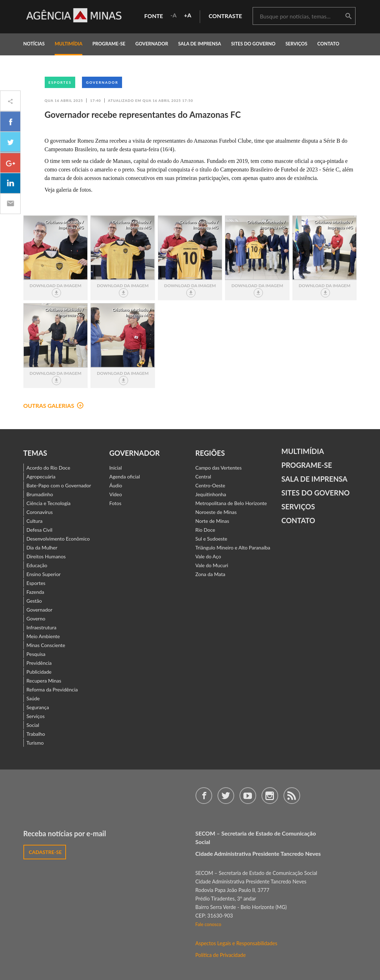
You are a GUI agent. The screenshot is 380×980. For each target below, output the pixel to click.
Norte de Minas (212, 521)
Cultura (35, 521)
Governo (36, 618)
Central (203, 477)
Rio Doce (205, 530)
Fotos (115, 503)
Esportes (60, 82)
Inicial (115, 468)
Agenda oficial (125, 477)
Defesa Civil (40, 530)
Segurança (38, 707)
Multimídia (303, 451)
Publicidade (39, 672)
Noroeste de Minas (216, 512)
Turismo (35, 743)
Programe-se (307, 465)
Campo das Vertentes (219, 468)
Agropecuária (41, 477)
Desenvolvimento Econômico (58, 539)
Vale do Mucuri (212, 565)
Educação (37, 565)
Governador (102, 82)
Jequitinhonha (211, 494)
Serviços (296, 44)
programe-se (109, 44)
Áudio (116, 485)
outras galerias (54, 406)
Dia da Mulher (42, 548)
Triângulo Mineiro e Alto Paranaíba (233, 548)
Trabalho (36, 734)
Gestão (34, 601)
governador (152, 44)
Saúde (33, 698)
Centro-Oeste (210, 485)
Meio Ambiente (43, 636)
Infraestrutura (42, 627)
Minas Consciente (46, 645)
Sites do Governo (253, 44)
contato (328, 44)
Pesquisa (36, 654)
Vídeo (116, 494)
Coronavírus (40, 512)
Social (33, 725)
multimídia (68, 44)
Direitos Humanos (46, 556)
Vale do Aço (208, 556)
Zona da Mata (210, 574)
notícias (34, 44)
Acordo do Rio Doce (48, 468)
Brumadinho (40, 494)
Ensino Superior (44, 574)
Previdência (39, 663)
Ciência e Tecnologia (49, 503)
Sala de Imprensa (200, 44)
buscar (348, 16)
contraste (225, 16)
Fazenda (35, 592)
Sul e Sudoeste (211, 539)
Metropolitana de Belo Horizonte (231, 503)
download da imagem (55, 290)
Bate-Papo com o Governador (59, 485)
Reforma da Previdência (52, 689)
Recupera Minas (44, 681)
